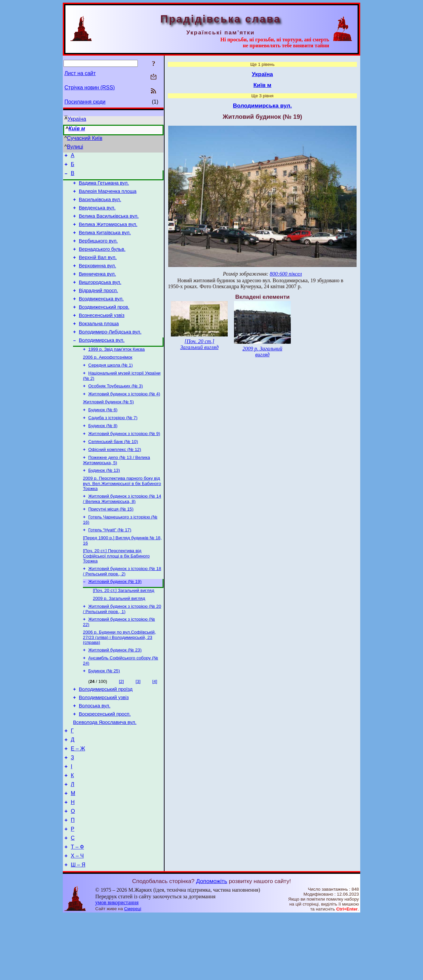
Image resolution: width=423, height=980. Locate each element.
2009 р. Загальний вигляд (119, 638)
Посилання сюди (85, 102)
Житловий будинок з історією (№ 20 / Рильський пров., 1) (122, 650)
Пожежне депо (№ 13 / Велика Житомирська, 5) (116, 492)
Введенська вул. (97, 215)
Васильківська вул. (100, 205)
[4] (155, 725)
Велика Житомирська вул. (108, 233)
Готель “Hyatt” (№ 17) (110, 566)
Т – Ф (77, 910)
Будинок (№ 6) (103, 438)
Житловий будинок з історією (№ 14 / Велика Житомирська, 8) (122, 533)
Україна (77, 119)
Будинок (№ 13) (104, 503)
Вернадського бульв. (102, 261)
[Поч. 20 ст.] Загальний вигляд (124, 630)
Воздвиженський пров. (104, 326)
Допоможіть (211, 946)
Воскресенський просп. (105, 762)
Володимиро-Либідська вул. (110, 354)
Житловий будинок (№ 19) (115, 620)
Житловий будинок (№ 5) (108, 429)
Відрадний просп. (99, 307)
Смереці (133, 974)
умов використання (117, 967)
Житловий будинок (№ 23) (115, 693)
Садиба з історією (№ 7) (113, 446)
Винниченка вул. (97, 289)
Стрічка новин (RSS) (90, 88)
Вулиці (75, 147)
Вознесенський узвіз (102, 335)
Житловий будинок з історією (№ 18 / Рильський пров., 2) (122, 609)
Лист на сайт (80, 73)
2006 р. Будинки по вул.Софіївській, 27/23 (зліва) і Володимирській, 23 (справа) (119, 679)
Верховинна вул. (98, 280)
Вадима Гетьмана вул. (104, 187)
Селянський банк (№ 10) (113, 472)
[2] (121, 725)
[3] (138, 725)
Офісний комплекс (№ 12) (115, 481)
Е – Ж (78, 801)
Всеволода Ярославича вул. (105, 771)
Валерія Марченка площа (108, 196)
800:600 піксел (286, 274)
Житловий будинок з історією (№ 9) (124, 464)
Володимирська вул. (102, 363)
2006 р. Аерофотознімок (108, 381)
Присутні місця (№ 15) (111, 544)
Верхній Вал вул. (98, 270)
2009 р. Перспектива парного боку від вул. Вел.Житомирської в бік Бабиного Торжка (122, 517)
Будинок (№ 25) (104, 715)
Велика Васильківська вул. (109, 224)
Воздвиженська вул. (101, 317)
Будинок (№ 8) (103, 455)
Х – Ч (77, 920)
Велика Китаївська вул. (105, 243)
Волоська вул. (95, 753)
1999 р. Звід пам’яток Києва (116, 373)
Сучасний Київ (85, 138)
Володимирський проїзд (106, 734)
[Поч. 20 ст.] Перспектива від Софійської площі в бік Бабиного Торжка (116, 593)
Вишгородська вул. (100, 298)
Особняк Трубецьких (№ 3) (115, 412)
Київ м (77, 129)
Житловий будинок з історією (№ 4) (124, 421)
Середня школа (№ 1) (111, 390)
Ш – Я (78, 930)
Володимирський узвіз (104, 743)
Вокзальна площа (99, 344)
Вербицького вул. (98, 252)
